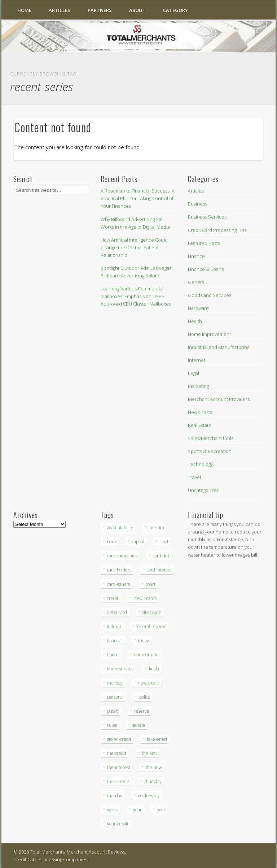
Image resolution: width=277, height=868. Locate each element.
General (197, 282)
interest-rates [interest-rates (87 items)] (120, 669)
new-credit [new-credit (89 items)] (149, 683)
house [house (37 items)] (113, 655)
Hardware (198, 308)
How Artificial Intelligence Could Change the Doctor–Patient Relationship (134, 247)
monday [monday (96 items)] (115, 683)
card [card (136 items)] (164, 542)
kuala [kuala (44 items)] (154, 669)
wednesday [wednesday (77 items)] (149, 796)
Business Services (207, 217)
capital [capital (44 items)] (138, 542)
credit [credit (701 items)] (113, 598)
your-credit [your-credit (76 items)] (118, 824)
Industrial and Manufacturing (219, 347)
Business (197, 204)
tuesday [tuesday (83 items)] (115, 796)
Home (24, 10)
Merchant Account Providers (219, 399)
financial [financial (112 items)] (115, 641)
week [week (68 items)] (112, 810)
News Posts (200, 412)
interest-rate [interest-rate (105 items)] (146, 655)
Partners (100, 10)
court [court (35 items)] (151, 584)
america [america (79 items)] (156, 528)
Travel (194, 477)
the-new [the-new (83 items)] (154, 767)
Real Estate (200, 425)
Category (175, 10)
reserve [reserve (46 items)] (142, 711)
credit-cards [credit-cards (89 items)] (145, 598)
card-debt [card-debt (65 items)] (162, 556)
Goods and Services (210, 295)
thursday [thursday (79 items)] (153, 781)
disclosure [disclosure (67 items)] (152, 612)
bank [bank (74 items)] (112, 542)
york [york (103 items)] (161, 810)
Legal (194, 373)
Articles (60, 10)
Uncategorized (204, 490)
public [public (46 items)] (113, 711)
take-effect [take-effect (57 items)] (157, 739)
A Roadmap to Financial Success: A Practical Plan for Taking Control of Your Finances (138, 198)
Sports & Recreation (210, 451)
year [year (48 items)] (137, 810)
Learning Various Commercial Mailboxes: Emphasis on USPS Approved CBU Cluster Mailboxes (136, 296)
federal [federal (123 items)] (114, 627)
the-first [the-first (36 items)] (149, 753)
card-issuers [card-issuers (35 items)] (119, 584)
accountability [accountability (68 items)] (120, 528)
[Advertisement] (210, 685)
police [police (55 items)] (145, 697)
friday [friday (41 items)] (144, 641)
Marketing (198, 386)
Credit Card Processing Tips (217, 230)
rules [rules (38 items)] (112, 725)
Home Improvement (209, 334)
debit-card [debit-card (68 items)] (117, 612)
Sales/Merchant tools (211, 438)
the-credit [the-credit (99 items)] (117, 753)
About (137, 10)
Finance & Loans (206, 269)
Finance (196, 256)
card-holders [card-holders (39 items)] (119, 570)
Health (195, 321)
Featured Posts (204, 243)
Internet (197, 360)
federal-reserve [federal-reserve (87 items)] (151, 627)
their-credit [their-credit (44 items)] (118, 781)
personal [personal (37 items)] (115, 697)
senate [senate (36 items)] (139, 725)
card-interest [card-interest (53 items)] (159, 570)
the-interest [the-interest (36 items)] (119, 767)
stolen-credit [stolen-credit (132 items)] (119, 739)
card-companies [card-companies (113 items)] (122, 556)
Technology (200, 464)
